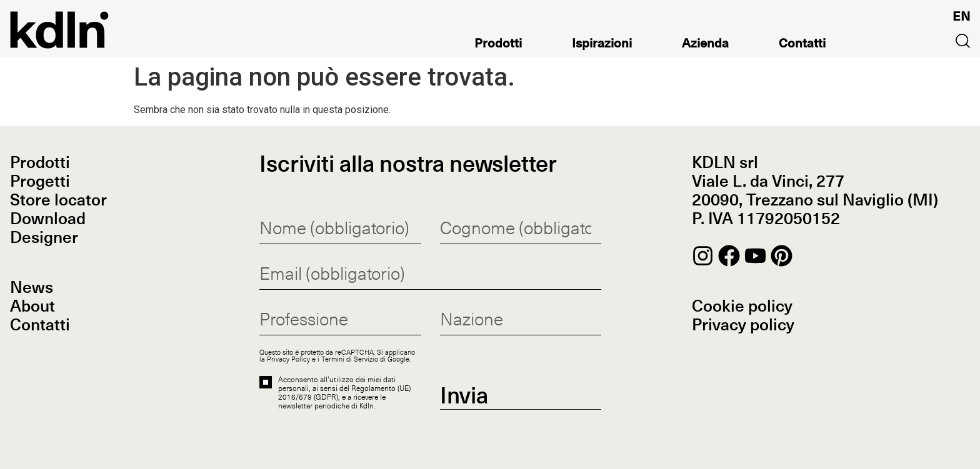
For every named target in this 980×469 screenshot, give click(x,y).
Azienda (705, 45)
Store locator (58, 201)
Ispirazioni (602, 45)
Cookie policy (742, 307)
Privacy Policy (288, 359)
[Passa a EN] (961, 17)
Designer (44, 239)
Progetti (40, 182)
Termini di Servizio (350, 359)
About (32, 307)
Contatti (802, 45)
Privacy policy (743, 326)
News (32, 289)
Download (48, 220)
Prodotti (498, 45)
